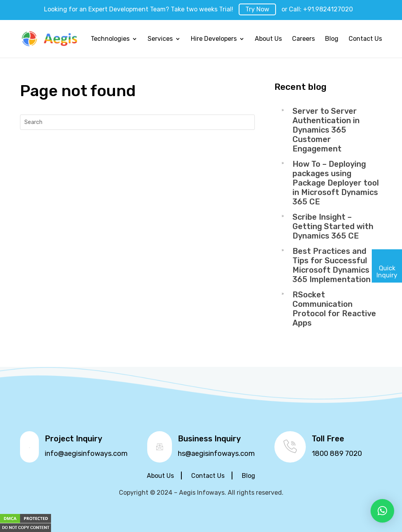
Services (160, 39)
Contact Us (365, 39)
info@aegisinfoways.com (86, 454)
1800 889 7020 (337, 454)
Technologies (110, 39)
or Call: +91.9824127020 (317, 9)
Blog (332, 39)
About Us (268, 39)
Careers (303, 39)
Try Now (257, 9)
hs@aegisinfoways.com (216, 454)
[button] (382, 511)
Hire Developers (214, 39)
